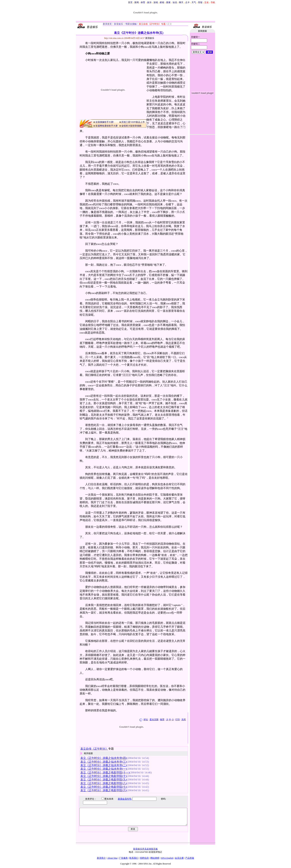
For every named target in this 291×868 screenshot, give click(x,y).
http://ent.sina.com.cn (114, 38)
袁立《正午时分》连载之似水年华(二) (104, 765)
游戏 (156, 2)
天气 (194, 2)
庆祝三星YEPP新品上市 (133, 122)
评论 (146, 720)
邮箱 (162, 2)
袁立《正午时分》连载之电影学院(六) (104, 790)
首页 (130, 2)
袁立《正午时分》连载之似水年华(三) (104, 762)
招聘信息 (144, 858)
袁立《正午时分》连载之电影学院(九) (104, 780)
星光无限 (154, 720)
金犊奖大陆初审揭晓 (131, 126)
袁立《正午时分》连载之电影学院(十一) (105, 772)
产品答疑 (190, 858)
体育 (143, 2)
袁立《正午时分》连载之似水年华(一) (104, 769)
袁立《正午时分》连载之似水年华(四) (104, 758)
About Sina (112, 858)
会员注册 (179, 858)
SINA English (167, 858)
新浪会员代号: (122, 799)
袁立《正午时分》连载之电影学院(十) (104, 776)
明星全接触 (131, 24)
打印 (178, 720)
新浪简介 (101, 858)
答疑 (200, 2)
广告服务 (123, 858)
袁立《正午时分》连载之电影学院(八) (104, 783)
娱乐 (149, 2)
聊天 (181, 2)
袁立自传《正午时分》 (94, 749)
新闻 (137, 2)
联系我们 (134, 858)
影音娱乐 (119, 24)
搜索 (168, 2)
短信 (175, 2)
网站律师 (155, 858)
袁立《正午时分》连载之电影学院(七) (104, 787)
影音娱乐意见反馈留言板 (145, 849)
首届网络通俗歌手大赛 (107, 126)
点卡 (187, 2)
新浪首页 (107, 24)
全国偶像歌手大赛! (105, 122)
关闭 (184, 720)
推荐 (162, 720)
